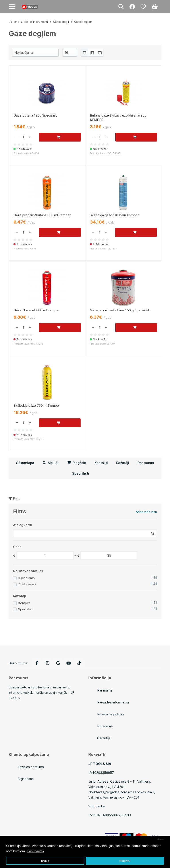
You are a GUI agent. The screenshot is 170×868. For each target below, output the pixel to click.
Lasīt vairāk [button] (36, 851)
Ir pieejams (26, 578)
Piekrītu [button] (125, 861)
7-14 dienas (27, 584)
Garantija (104, 738)
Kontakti (101, 463)
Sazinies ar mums (31, 767)
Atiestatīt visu (146, 512)
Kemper (24, 603)
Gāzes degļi (61, 22)
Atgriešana (26, 779)
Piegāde (76, 463)
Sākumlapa (25, 463)
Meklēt (51, 463)
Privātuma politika (111, 714)
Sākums (14, 22)
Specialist (25, 609)
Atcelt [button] (161, 839)
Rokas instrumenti (36, 22)
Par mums (146, 463)
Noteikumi (105, 726)
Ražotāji (123, 463)
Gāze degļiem (83, 22)
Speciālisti (81, 473)
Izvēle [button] (45, 861)
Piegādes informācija (113, 702)
